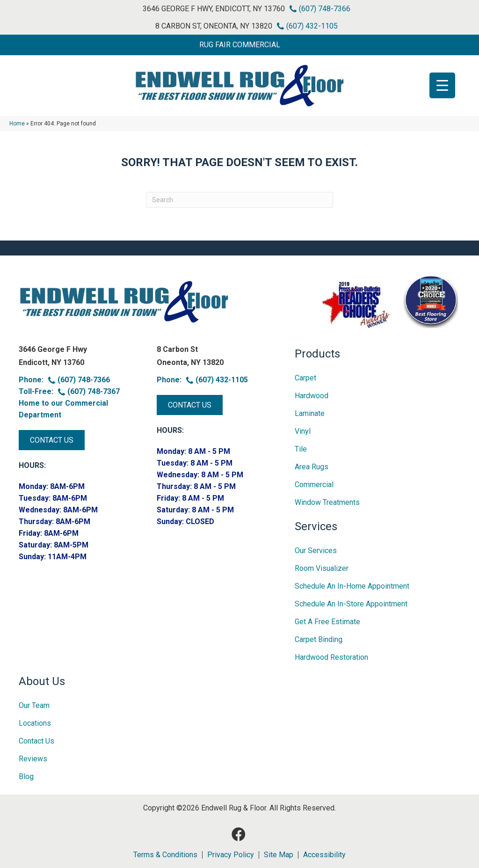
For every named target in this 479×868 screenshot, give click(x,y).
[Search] (239, 200)
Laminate (310, 413)
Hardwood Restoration (331, 657)
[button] (239, 45)
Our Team (34, 705)
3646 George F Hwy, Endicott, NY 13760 (214, 9)
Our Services (316, 551)
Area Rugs (312, 467)
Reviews (33, 759)
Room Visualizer (322, 568)
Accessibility (324, 855)
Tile (301, 449)
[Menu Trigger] (442, 85)
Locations (35, 723)
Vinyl (303, 431)
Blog (26, 777)
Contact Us (36, 741)
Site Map (279, 855)
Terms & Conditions (165, 855)
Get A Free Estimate (327, 622)
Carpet (305, 378)
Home (17, 124)
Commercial (314, 485)
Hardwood (312, 396)
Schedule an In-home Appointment (352, 586)
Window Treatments (327, 502)
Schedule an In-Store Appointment (351, 604)
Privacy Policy (231, 855)
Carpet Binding (319, 639)
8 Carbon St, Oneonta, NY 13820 (214, 26)
